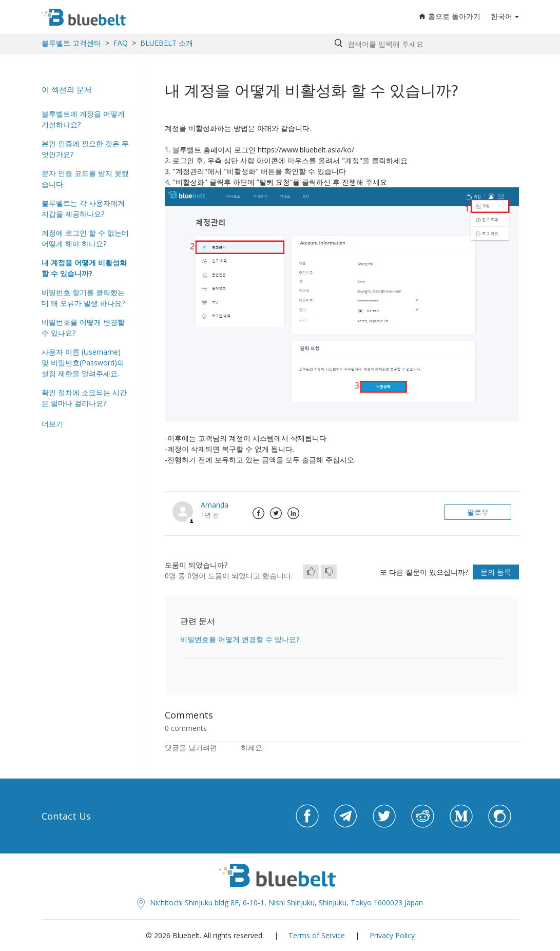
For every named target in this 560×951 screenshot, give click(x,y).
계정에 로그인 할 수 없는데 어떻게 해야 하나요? (85, 238)
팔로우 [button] (478, 512)
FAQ (121, 43)
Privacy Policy (392, 935)
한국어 (501, 16)
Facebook (259, 513)
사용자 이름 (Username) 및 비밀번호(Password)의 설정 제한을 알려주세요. (83, 363)
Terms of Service (317, 935)
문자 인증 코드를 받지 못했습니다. (85, 179)
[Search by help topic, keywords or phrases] (424, 44)
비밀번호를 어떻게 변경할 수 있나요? (83, 327)
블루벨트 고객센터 (71, 43)
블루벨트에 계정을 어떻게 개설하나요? (83, 119)
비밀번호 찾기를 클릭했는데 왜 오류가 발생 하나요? (83, 298)
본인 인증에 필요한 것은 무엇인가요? (85, 149)
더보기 (52, 424)
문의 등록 (496, 572)
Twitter (276, 513)
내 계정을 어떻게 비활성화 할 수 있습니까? (84, 268)
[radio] (311, 572)
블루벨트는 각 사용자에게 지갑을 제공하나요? (83, 208)
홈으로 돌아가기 (450, 16)
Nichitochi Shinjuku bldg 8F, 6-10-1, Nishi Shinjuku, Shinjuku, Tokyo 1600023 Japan (280, 903)
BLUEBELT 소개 (167, 43)
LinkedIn (294, 513)
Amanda (215, 505)
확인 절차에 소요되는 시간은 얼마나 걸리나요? (84, 398)
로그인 (230, 748)
